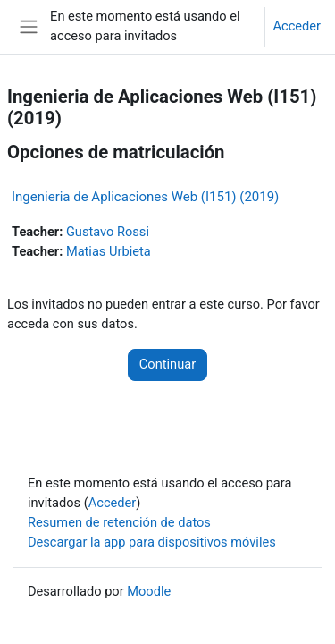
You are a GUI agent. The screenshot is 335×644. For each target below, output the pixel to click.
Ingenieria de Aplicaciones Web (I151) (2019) (145, 197)
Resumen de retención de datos (119, 522)
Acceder (297, 26)
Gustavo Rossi (108, 232)
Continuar (167, 364)
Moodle (149, 591)
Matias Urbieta (109, 251)
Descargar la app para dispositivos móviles (152, 542)
